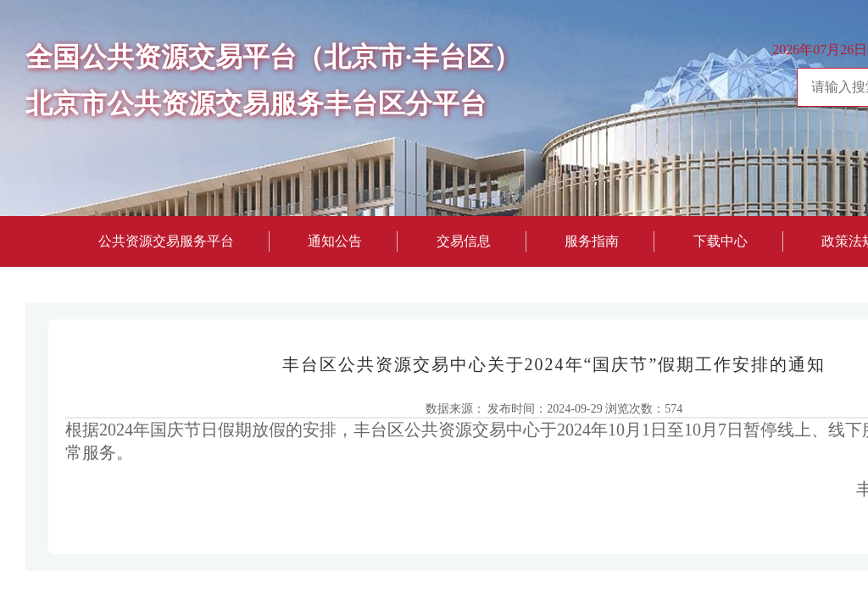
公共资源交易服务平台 (166, 241)
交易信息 (464, 241)
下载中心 (721, 241)
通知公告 (335, 241)
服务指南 (592, 241)
